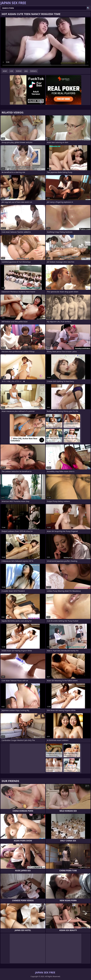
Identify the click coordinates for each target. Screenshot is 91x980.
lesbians (34, 71)
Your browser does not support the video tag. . (45, 43)
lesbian (19, 71)
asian (5, 71)
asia (26, 71)
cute (11, 71)
